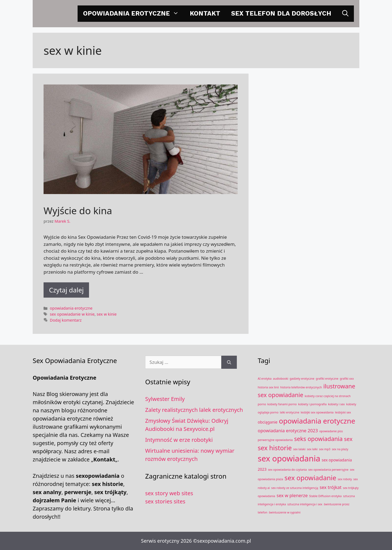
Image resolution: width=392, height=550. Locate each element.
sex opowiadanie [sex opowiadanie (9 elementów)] (310, 478)
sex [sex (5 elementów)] (348, 439)
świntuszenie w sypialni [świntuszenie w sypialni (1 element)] (285, 512)
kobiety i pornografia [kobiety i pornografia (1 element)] (312, 404)
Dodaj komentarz (66, 320)
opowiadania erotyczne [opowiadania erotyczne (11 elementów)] (317, 421)
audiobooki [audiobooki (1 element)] (281, 379)
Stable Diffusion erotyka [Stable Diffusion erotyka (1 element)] (325, 496)
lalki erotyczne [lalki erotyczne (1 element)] (290, 412)
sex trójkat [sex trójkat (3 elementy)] (331, 487)
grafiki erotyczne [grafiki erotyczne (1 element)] (327, 379)
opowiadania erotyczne (134, 14)
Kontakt (205, 13)
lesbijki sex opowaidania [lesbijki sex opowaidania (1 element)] (317, 412)
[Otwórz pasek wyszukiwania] (345, 14)
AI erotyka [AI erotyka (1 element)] (265, 379)
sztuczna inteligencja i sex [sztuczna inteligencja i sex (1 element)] (305, 504)
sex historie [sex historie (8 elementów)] (275, 448)
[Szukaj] (229, 362)
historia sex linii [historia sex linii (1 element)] (268, 387)
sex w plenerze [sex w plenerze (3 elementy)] (292, 495)
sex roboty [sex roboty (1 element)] (345, 479)
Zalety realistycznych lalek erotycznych (194, 410)
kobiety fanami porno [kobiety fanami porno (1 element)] (282, 404)
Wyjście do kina (78, 211)
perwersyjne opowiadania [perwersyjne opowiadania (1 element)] (275, 440)
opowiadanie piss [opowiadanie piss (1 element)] (331, 431)
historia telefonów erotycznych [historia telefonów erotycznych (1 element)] (301, 387)
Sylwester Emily (165, 399)
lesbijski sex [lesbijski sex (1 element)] (343, 412)
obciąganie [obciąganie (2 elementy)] (268, 422)
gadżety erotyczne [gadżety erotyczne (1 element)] (302, 379)
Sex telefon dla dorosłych (281, 13)
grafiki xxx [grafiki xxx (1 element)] (347, 379)
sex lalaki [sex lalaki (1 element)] (299, 449)
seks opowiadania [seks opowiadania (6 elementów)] (318, 439)
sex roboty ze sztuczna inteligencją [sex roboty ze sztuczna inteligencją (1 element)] (295, 488)
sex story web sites (169, 493)
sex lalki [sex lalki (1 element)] (312, 449)
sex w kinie (107, 314)
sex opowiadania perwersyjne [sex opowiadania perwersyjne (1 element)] (328, 470)
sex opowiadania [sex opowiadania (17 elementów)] (289, 458)
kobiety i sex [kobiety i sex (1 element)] (336, 404)
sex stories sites (165, 501)
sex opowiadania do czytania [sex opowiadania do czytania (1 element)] (287, 470)
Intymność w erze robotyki (179, 440)
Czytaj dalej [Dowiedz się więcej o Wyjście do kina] (66, 290)
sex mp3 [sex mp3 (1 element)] (325, 449)
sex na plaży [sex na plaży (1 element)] (340, 449)
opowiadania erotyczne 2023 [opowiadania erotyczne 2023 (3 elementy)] (288, 430)
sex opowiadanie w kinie (72, 314)
